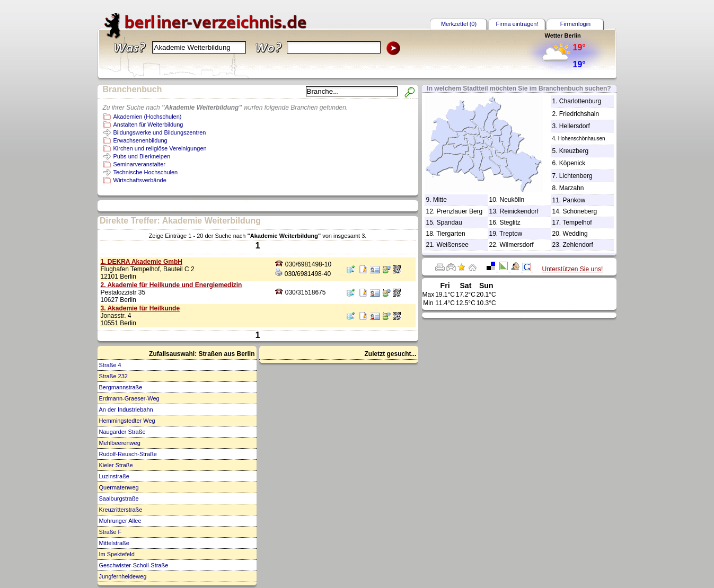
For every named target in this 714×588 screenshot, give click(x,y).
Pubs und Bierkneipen (142, 156)
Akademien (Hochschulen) (148, 117)
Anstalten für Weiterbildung (148, 124)
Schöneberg (580, 211)
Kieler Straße (116, 465)
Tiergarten (451, 234)
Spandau (449, 222)
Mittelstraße (114, 543)
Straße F (111, 532)
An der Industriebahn (126, 409)
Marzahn (572, 188)
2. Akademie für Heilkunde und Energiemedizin (171, 285)
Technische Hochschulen (146, 172)
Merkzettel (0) (459, 24)
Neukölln (512, 200)
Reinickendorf (519, 211)
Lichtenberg (576, 176)
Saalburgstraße (119, 498)
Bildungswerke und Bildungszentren (160, 132)
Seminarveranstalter (139, 164)
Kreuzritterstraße (121, 510)
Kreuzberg (574, 151)
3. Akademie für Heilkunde (140, 308)
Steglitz (510, 222)
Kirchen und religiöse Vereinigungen (160, 148)
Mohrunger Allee (120, 521)
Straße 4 (110, 365)
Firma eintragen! (517, 24)
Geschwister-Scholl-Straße (134, 565)
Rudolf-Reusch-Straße (128, 454)
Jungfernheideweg (123, 576)
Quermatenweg (119, 487)
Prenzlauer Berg (460, 211)
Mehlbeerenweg (120, 443)
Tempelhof (577, 222)
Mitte (440, 200)
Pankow (574, 200)
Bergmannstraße (121, 387)
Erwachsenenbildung (140, 140)
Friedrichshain (579, 114)
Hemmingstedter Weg (127, 421)
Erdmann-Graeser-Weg (129, 398)
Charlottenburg (580, 101)
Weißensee (453, 245)
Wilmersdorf (517, 245)
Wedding (575, 234)
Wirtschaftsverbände (140, 180)
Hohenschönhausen (582, 139)
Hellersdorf (575, 126)
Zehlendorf (578, 245)
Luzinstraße (114, 476)
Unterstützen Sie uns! (573, 269)
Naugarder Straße (122, 432)
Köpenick (572, 163)
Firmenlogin (575, 24)
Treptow (511, 234)
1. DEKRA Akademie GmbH (142, 262)
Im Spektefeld (117, 554)
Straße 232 (113, 376)
